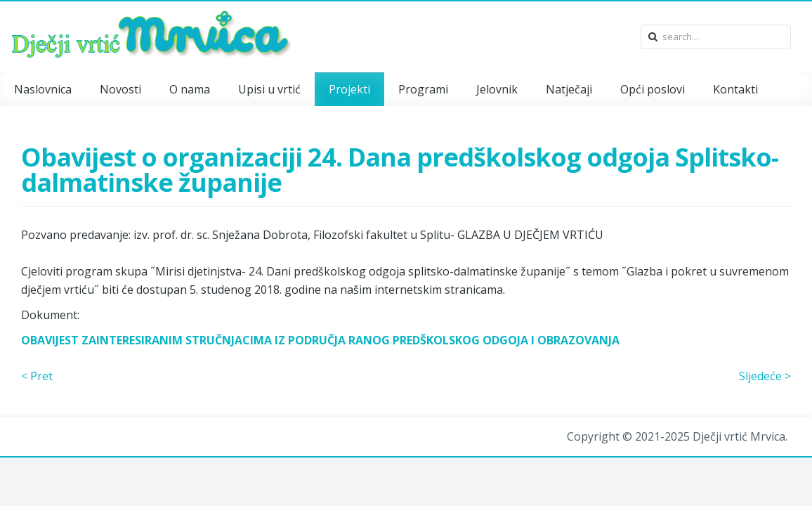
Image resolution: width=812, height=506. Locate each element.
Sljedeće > (765, 376)
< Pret (37, 376)
